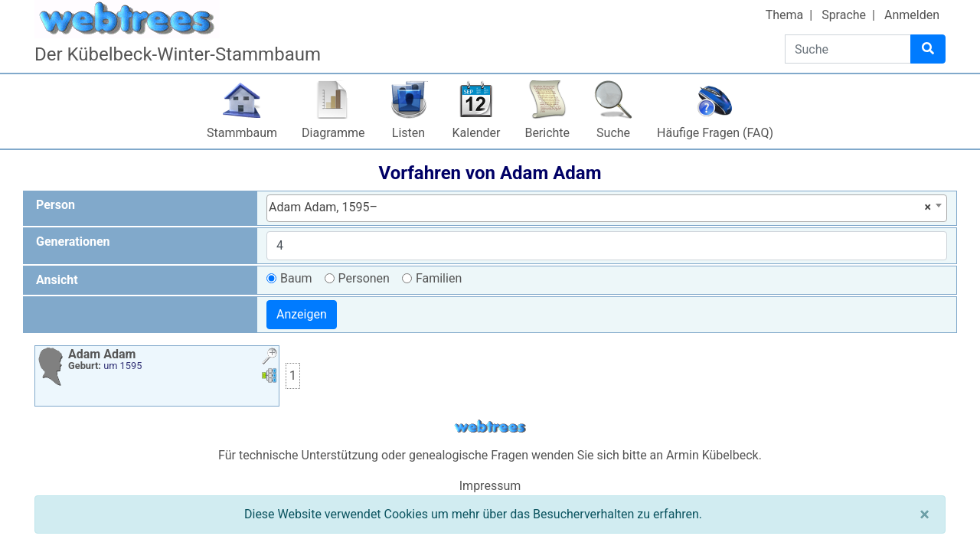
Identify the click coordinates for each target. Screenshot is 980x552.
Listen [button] (408, 133)
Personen (364, 278)
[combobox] (607, 208)
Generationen (73, 242)
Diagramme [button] (333, 133)
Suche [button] (613, 133)
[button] (269, 358)
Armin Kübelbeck (712, 455)
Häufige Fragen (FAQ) (715, 133)
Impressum (490, 486)
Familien (439, 278)
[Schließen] (924, 514)
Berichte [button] (547, 133)
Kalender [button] (477, 133)
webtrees (490, 427)
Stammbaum (242, 133)
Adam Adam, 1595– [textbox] (600, 207)
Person (56, 205)
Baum (296, 278)
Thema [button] (785, 15)
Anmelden (912, 15)
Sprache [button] (844, 15)
